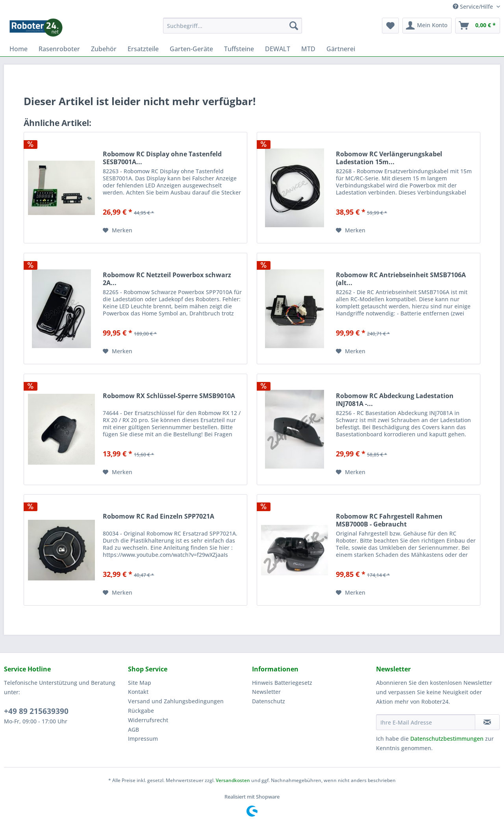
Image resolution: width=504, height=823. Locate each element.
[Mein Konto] (427, 26)
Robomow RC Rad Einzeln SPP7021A (158, 516)
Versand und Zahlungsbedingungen (176, 701)
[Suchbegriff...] (233, 26)
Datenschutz (269, 701)
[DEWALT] (278, 49)
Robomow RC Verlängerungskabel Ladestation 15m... (389, 158)
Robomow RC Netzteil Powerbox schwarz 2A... (167, 279)
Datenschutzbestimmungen (447, 739)
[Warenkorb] (478, 26)
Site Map (140, 683)
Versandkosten (233, 780)
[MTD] (308, 49)
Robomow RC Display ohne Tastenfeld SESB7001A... (162, 158)
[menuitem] (233, 26)
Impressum (143, 739)
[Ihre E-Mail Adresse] (426, 722)
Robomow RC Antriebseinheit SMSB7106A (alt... (401, 279)
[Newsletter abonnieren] (487, 722)
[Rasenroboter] (59, 49)
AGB (133, 729)
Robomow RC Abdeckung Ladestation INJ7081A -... (395, 400)
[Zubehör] (104, 49)
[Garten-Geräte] (191, 49)
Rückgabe (141, 711)
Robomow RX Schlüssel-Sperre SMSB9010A (169, 396)
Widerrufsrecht (148, 720)
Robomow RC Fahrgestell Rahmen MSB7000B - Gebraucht (389, 520)
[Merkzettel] (390, 26)
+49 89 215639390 (36, 711)
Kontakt (138, 692)
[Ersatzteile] (143, 49)
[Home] (19, 49)
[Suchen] (294, 26)
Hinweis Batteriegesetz (282, 683)
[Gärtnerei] (341, 49)
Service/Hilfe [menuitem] (474, 6)
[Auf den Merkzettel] (118, 230)
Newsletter (266, 692)
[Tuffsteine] (239, 49)
